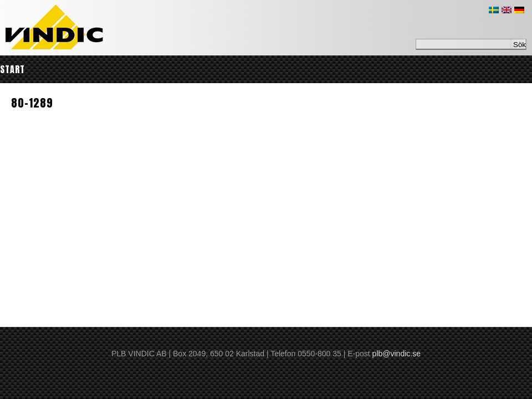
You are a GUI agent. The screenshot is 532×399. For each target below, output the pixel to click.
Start (12, 69)
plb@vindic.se (397, 354)
